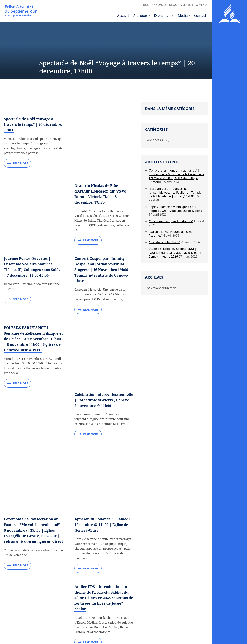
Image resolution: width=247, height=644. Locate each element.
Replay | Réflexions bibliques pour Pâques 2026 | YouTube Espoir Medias (175, 209)
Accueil (123, 15)
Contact (200, 15)
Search (186, 5)
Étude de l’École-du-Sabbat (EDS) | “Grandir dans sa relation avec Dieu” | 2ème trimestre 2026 (175, 253)
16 (99, 595)
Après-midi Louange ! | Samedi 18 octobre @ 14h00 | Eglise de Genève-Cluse (104, 416)
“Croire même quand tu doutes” (171, 221)
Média (183, 15)
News (173, 5)
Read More (17, 164)
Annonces (159, 5)
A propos (140, 15)
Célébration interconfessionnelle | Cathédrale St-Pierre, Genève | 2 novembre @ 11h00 (103, 307)
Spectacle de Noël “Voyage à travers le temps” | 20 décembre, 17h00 (30, 124)
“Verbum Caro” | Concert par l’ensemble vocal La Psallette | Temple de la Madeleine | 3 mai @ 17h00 (175, 193)
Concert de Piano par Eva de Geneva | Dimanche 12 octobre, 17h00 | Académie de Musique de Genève (33, 489)
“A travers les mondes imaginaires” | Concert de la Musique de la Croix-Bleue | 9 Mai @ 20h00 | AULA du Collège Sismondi (177, 176)
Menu (201, 5)
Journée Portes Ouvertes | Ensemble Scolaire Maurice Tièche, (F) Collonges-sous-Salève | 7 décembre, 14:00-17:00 (29, 240)
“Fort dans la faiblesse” (165, 242)
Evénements (164, 15)
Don (146, 5)
